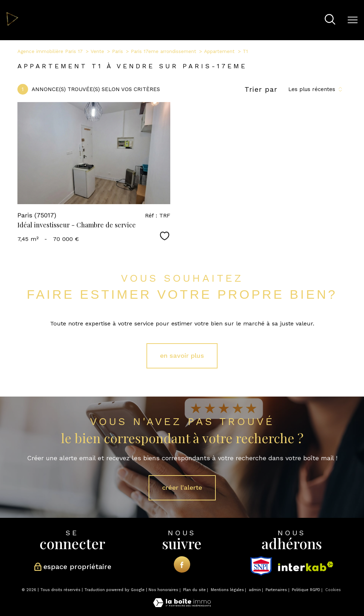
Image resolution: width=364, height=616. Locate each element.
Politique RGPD (306, 590)
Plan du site (194, 590)
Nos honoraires (163, 590)
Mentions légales (227, 590)
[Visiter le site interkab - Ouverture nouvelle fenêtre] (306, 566)
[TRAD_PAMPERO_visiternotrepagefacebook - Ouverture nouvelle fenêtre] (182, 564)
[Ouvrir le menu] (353, 20)
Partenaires (276, 590)
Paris (117, 51)
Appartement (219, 51)
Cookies (333, 590)
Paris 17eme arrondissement (164, 51)
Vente (97, 51)
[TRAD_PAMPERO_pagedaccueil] (12, 24)
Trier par (261, 89)
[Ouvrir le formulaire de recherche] (330, 20)
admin (255, 590)
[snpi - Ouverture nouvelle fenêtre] (261, 566)
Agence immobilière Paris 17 (50, 51)
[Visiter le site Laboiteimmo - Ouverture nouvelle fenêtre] (182, 605)
